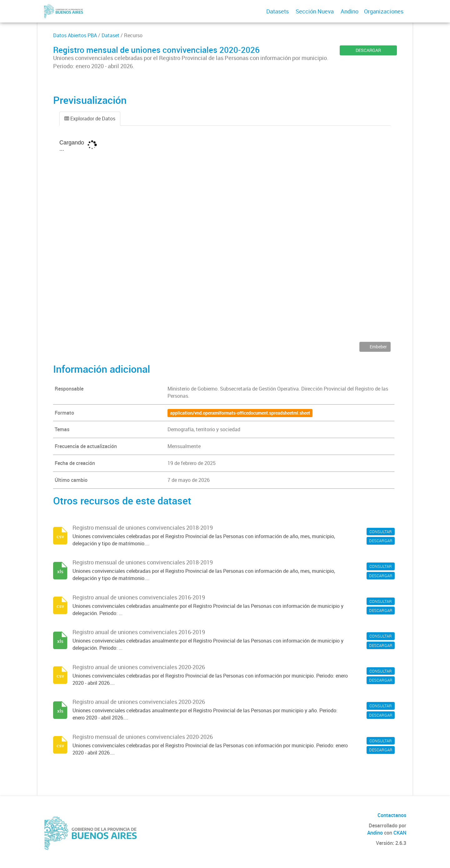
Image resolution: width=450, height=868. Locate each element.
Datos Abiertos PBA (75, 35)
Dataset (110, 35)
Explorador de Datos (90, 119)
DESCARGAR (368, 50)
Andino (350, 11)
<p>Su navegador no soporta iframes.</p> (225, 238)
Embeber (378, 347)
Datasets (277, 11)
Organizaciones (384, 11)
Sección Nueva (315, 11)
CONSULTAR (381, 532)
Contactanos (392, 815)
